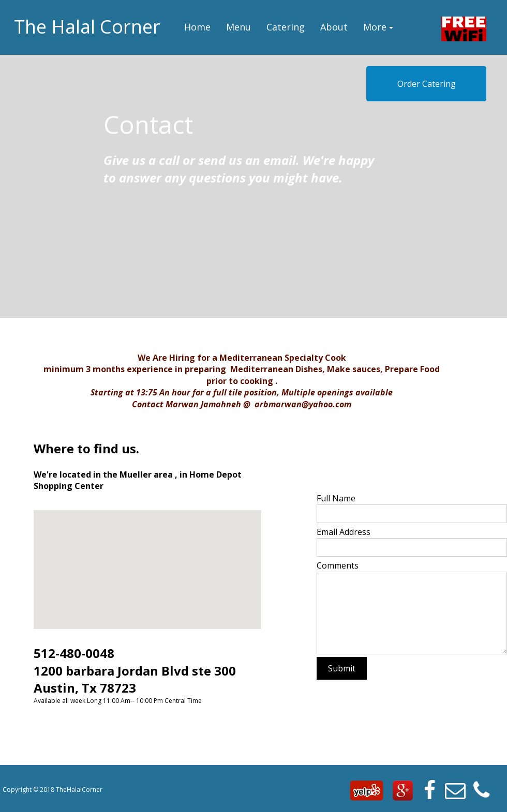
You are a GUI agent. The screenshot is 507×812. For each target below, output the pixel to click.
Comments (338, 565)
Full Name (336, 498)
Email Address (344, 532)
